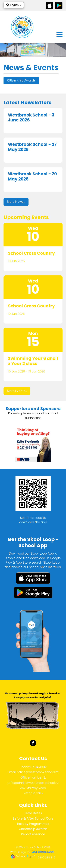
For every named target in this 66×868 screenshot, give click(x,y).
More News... (16, 202)
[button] (14, 5)
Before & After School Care (33, 819)
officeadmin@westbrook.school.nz (33, 783)
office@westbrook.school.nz (38, 772)
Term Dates (33, 813)
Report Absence (33, 834)
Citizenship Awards (21, 80)
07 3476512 (39, 767)
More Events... (17, 391)
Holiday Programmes (33, 824)
